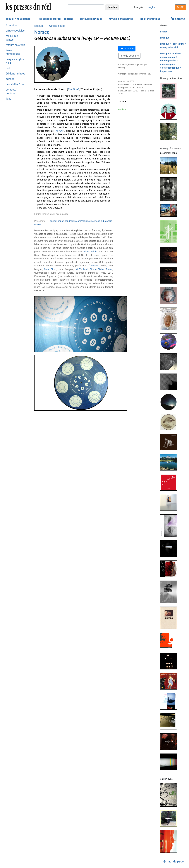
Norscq (42, 32)
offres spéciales (15, 31)
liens (8, 99)
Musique (165, 38)
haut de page (173, 861)
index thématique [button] (150, 19)
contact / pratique (11, 91)
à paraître (11, 25)
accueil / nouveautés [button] (18, 19)
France (164, 32)
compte (178, 19)
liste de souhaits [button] (129, 56)
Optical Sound (57, 26)
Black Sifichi (91, 252)
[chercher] (86, 7)
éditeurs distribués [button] (91, 19)
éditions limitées (15, 74)
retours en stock (15, 45)
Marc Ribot (50, 269)
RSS (181, 7)
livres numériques (13, 52)
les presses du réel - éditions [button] (56, 19)
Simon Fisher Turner (101, 269)
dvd (8, 68)
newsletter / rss (15, 84)
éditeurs (39, 26)
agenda (10, 79)
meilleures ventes (12, 38)
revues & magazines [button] (121, 19)
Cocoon (94, 266)
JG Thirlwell (81, 269)
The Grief (73, 90)
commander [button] (127, 48)
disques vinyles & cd (15, 61)
